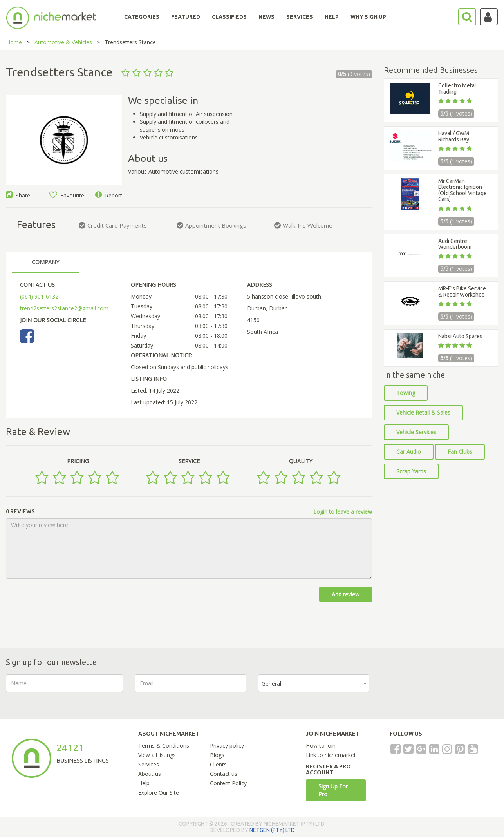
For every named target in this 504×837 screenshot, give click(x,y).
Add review (346, 594)
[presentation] (441, 690)
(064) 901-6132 (39, 296)
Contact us (224, 774)
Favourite (67, 195)
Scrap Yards (411, 471)
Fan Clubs (460, 452)
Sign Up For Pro (333, 790)
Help (144, 783)
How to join (321, 746)
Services (149, 764)
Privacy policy (227, 746)
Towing (406, 393)
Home (14, 42)
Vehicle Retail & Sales (423, 412)
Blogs (217, 755)
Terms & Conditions (164, 746)
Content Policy (228, 783)
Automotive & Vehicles (63, 42)
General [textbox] (271, 684)
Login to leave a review (343, 512)
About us (150, 774)
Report (109, 195)
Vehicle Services (416, 432)
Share (18, 195)
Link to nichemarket (331, 755)
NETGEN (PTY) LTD (272, 830)
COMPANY (45, 262)
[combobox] (314, 683)
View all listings (157, 755)
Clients (218, 764)
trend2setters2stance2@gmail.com (64, 308)
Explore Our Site (159, 793)
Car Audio (409, 452)
